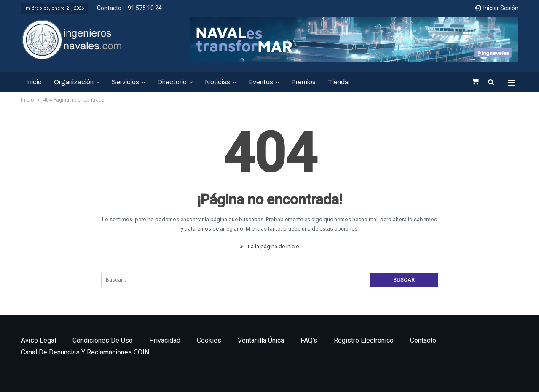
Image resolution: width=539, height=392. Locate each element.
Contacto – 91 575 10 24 (129, 8)
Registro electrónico (364, 340)
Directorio (172, 82)
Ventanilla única (261, 340)
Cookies (209, 340)
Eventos (261, 82)
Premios (303, 82)
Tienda (338, 82)
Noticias (217, 82)
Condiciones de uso (103, 340)
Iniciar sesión (497, 8)
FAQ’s (309, 340)
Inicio (34, 82)
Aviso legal (39, 340)
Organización (74, 82)
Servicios (125, 82)
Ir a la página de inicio (270, 246)
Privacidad (165, 340)
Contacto (423, 340)
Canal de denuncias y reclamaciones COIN (85, 352)
